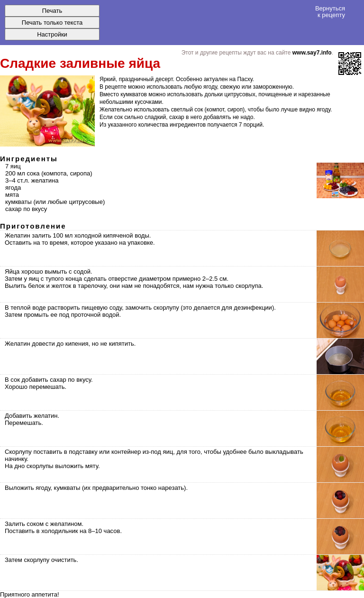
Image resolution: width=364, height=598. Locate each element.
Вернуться (330, 11)
